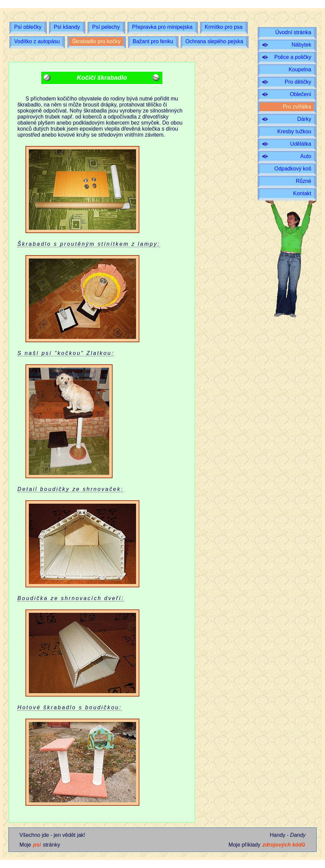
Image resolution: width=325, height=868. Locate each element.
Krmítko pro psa (224, 27)
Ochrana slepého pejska (214, 41)
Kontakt (302, 193)
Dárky (304, 119)
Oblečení (301, 94)
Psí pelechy (106, 27)
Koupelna (300, 69)
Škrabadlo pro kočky (96, 41)
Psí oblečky (28, 27)
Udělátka (301, 144)
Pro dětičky (298, 82)
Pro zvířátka (297, 107)
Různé (304, 181)
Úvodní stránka (293, 32)
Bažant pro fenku (153, 41)
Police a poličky (293, 57)
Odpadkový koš (293, 169)
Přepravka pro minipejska (162, 27)
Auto (306, 156)
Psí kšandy (67, 27)
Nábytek (301, 45)
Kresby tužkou (294, 131)
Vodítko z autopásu (37, 41)
